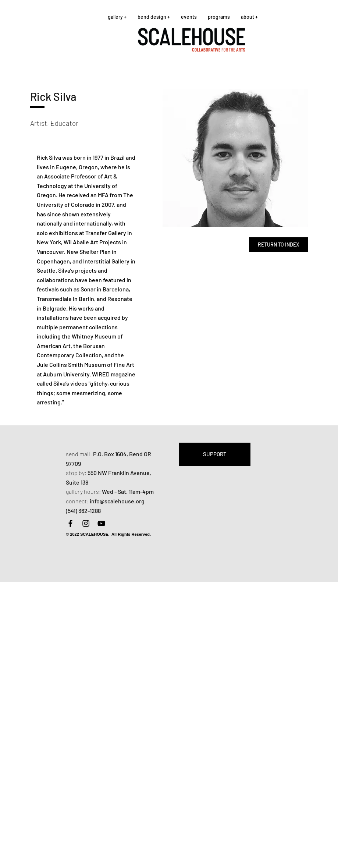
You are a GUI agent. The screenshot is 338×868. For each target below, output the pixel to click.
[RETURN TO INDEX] (278, 245)
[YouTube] (101, 523)
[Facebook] (70, 523)
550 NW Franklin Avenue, (119, 473)
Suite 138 (77, 482)
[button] (117, 17)
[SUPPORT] (215, 454)
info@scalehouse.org (117, 501)
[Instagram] (86, 523)
